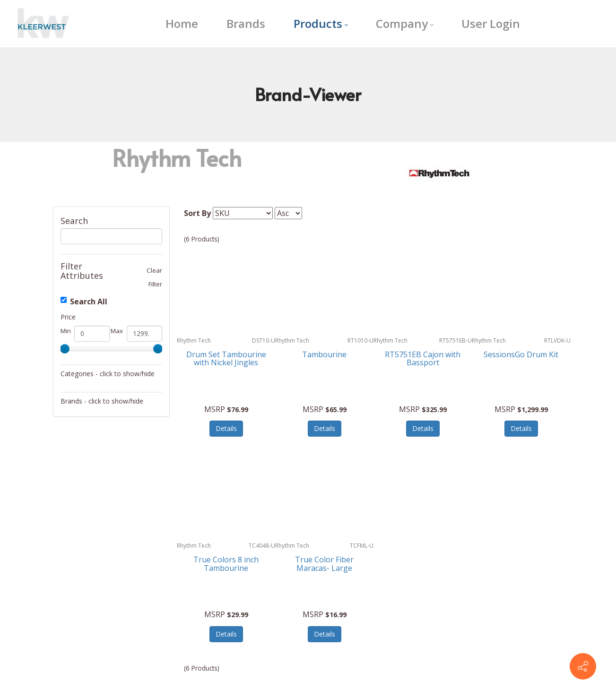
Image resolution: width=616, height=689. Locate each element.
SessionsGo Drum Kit (521, 354)
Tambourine (324, 354)
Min (66, 331)
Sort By (197, 213)
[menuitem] (182, 24)
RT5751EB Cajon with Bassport (423, 359)
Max (117, 331)
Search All (84, 301)
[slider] (65, 349)
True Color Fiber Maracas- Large (324, 564)
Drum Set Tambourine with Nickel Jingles (226, 359)
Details (226, 428)
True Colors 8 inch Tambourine (226, 564)
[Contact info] (583, 666)
